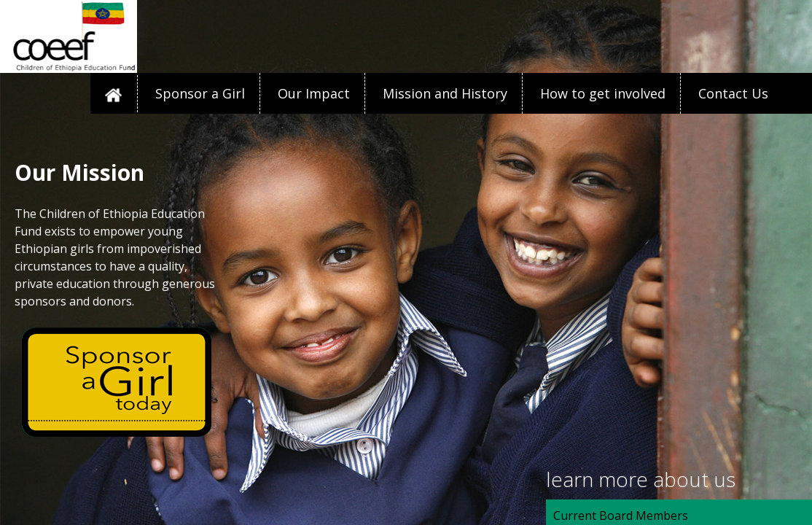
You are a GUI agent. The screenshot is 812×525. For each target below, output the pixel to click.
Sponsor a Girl (200, 93)
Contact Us (733, 93)
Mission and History (445, 93)
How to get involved (603, 93)
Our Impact (314, 93)
